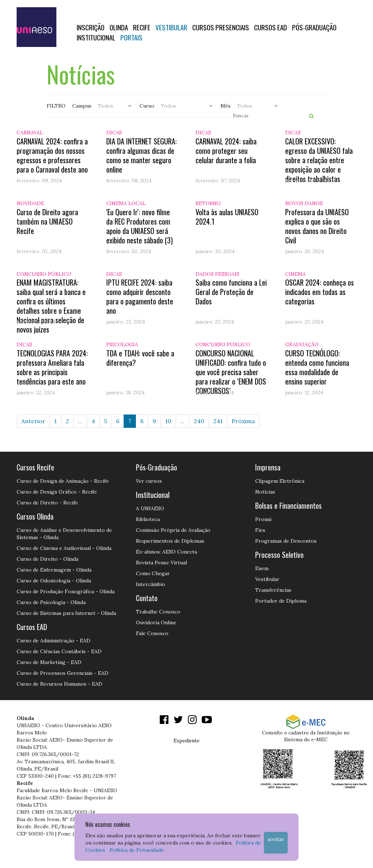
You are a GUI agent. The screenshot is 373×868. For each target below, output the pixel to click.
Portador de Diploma (281, 601)
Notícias (265, 492)
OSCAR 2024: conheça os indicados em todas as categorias (320, 292)
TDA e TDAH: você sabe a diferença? (140, 358)
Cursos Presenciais (221, 27)
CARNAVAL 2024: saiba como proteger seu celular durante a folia (226, 151)
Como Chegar (153, 573)
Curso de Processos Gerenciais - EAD (63, 673)
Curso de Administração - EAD (53, 641)
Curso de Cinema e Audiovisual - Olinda (64, 548)
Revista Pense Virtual (161, 563)
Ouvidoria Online (156, 622)
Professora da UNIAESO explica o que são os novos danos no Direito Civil (317, 226)
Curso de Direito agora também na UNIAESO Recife (47, 221)
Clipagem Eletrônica (280, 481)
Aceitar (276, 839)
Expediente (186, 741)
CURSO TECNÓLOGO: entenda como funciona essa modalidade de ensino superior (317, 367)
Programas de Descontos (286, 541)
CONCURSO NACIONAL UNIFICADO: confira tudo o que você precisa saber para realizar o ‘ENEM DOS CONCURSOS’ (231, 372)
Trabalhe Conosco (158, 612)
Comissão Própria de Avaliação (173, 530)
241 (218, 421)
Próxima (243, 421)
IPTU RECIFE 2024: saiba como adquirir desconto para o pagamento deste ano (140, 296)
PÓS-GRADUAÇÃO (314, 27)
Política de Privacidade (137, 850)
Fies (260, 530)
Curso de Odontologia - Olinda (54, 581)
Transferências (273, 590)
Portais (131, 37)
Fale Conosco (152, 633)
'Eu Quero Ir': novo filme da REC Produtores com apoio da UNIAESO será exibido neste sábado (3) (140, 226)
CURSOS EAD (271, 27)
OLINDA (119, 27)
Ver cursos (149, 481)
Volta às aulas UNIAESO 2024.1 (227, 217)
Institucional (96, 37)
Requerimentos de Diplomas (170, 541)
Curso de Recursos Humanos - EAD (59, 684)
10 (168, 421)
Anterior (33, 421)
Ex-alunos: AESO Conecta (166, 552)
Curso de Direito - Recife (47, 503)
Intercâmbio (151, 584)
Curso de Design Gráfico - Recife (57, 492)
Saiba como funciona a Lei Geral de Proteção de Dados (231, 292)
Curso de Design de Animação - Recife (63, 481)
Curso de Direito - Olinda (48, 559)
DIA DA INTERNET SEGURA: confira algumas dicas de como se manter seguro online (142, 155)
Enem (262, 568)
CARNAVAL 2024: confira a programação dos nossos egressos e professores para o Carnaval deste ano (52, 155)
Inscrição (91, 27)
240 (199, 421)
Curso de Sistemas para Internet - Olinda (66, 613)
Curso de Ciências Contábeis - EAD (59, 651)
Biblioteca (148, 519)
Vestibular (171, 27)
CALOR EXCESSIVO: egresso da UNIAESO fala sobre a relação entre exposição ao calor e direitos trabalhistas (319, 160)
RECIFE (142, 27)
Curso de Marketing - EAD (49, 662)
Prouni (263, 519)
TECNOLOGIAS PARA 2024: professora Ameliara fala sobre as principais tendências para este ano (52, 367)
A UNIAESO (150, 508)
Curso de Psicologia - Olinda (51, 602)
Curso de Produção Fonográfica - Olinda (66, 591)
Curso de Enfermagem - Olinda (54, 570)
